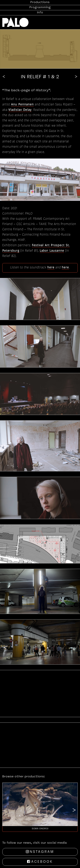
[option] (40, 807)
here (51, 267)
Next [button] (74, 811)
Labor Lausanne (52, 250)
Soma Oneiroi (40, 829)
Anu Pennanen (22, 104)
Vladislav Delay (20, 110)
